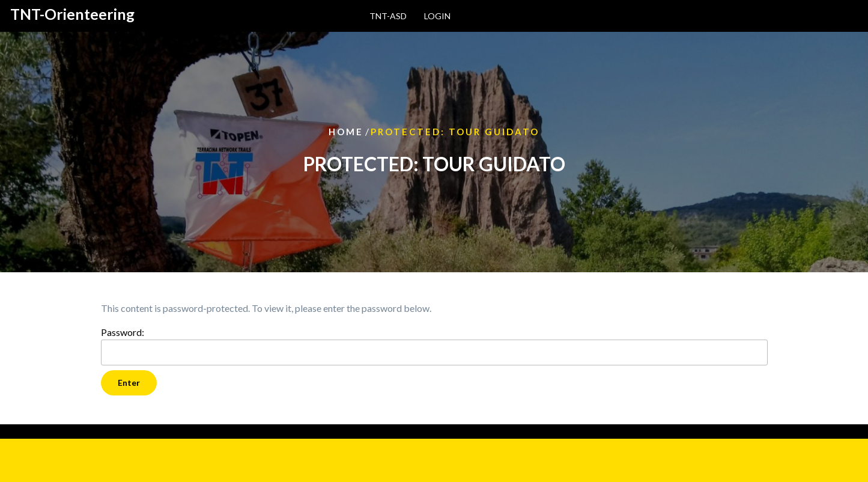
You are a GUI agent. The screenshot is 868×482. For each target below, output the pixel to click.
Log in (113, 431)
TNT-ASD (388, 16)
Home (346, 132)
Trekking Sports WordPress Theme (124, 460)
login (437, 16)
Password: (434, 346)
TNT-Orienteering (72, 14)
